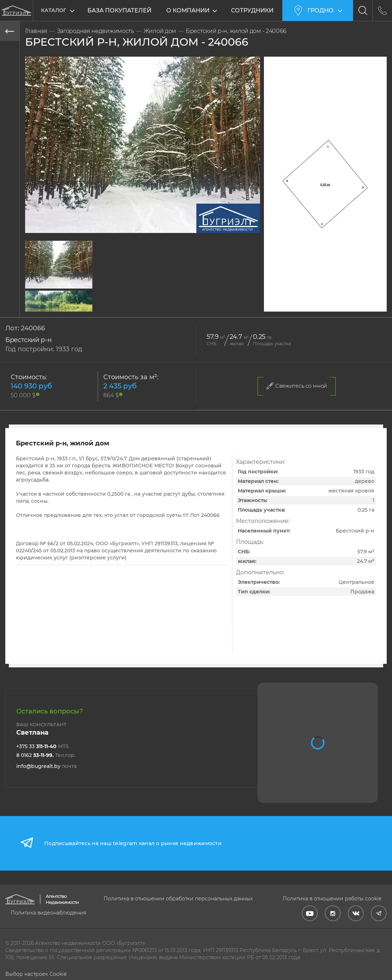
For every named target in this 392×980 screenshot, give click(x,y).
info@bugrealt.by (47, 766)
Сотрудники (253, 10)
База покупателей (119, 10)
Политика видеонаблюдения (48, 913)
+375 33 (42, 746)
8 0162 (46, 755)
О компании (188, 10)
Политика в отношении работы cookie (332, 899)
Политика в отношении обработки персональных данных (178, 899)
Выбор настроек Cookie (36, 974)
